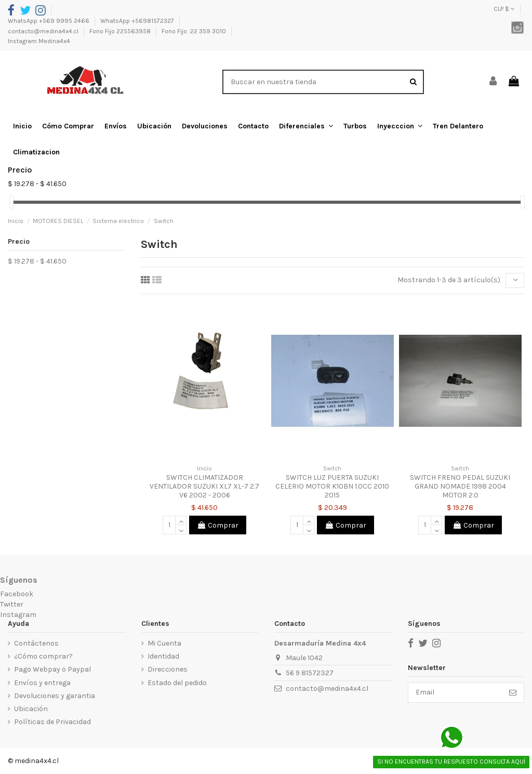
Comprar (218, 525)
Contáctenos (36, 643)
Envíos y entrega (42, 683)
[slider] (11, 202)
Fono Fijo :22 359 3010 (195, 31)
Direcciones (167, 670)
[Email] (455, 693)
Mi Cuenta (164, 643)
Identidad (163, 656)
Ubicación (31, 709)
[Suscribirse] (513, 693)
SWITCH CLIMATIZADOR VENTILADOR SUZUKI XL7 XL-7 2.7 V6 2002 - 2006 (204, 486)
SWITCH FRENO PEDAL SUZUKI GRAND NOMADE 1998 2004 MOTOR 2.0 (460, 486)
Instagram (18, 615)
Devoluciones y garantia (55, 696)
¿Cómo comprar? (43, 656)
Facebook (17, 594)
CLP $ (504, 9)
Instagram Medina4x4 (39, 41)
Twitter (12, 604)
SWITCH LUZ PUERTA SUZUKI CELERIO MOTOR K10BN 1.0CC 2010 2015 (332, 486)
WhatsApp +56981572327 (138, 21)
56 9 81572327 (309, 673)
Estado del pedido (177, 683)
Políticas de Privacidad (52, 722)
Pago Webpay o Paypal (52, 670)
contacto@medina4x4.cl (44, 31)
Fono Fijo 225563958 (121, 31)
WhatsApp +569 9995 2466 (49, 21)
